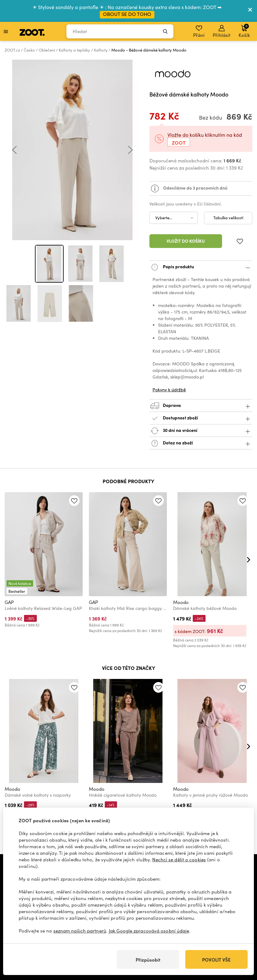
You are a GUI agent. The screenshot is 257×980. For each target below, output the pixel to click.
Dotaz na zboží (201, 443)
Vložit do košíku (186, 241)
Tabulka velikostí (228, 218)
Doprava (201, 406)
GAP (9, 602)
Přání (199, 32)
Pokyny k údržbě (169, 390)
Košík (244, 31)
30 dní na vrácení (201, 431)
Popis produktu (201, 267)
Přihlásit (222, 32)
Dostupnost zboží (201, 418)
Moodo (181, 602)
